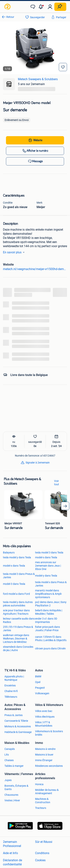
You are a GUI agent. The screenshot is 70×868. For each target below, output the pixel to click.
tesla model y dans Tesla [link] (17, 557)
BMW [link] (38, 676)
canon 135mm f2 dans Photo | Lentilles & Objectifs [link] (51, 639)
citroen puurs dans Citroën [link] (50, 648)
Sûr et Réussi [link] (44, 842)
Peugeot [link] (40, 688)
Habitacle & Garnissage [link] (18, 732)
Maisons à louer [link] (44, 755)
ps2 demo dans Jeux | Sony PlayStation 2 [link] (51, 604)
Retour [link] (10, 17)
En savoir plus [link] (14, 252)
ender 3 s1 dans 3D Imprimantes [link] (46, 620)
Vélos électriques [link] (45, 717)
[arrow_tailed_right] (65, 506)
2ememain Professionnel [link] (12, 844)
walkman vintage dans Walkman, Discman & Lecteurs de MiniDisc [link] (16, 639)
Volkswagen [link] (42, 693)
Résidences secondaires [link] (49, 766)
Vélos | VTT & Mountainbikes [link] (44, 724)
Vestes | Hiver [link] (12, 800)
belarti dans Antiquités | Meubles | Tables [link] (49, 612)
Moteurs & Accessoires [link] (18, 726)
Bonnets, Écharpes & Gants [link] (16, 787)
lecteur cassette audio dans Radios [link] (19, 620)
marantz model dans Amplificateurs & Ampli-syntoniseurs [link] (49, 594)
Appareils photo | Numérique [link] (14, 678)
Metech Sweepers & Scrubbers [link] (38, 79)
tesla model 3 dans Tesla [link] (49, 553)
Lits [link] (7, 755)
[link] (8, 7)
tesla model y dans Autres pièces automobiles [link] (18, 604)
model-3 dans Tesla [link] (14, 584)
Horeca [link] (39, 784)
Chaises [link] (9, 760)
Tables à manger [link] (14, 766)
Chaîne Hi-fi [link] (11, 691)
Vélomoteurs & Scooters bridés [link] (49, 733)
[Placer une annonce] (60, 7)
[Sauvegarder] (63, 67)
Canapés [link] (10, 749)
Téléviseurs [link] (11, 697)
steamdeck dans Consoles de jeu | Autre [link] (18, 648)
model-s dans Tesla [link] (46, 557)
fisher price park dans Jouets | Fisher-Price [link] (48, 629)
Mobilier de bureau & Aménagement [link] (47, 792)
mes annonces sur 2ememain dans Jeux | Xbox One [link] (48, 566)
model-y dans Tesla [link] (46, 576)
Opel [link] (38, 682)
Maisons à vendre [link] (45, 749)
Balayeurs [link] (9, 553)
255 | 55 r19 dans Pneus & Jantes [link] (18, 629)
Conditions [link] (42, 853)
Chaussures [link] (11, 795)
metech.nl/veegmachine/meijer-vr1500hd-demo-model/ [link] (35, 269)
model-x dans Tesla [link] (14, 566)
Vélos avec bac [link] (44, 711)
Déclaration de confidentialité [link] (13, 862)
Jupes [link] (8, 780)
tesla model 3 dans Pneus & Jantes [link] (19, 576)
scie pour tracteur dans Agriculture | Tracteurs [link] (16, 612)
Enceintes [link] (10, 685)
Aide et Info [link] (10, 853)
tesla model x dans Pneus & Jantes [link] (51, 584)
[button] (41, 7)
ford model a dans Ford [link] (16, 594)
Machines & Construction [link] (43, 801)
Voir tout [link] (57, 483)
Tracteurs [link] (41, 808)
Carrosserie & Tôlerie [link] (16, 721)
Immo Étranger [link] (44, 760)
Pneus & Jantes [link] (14, 715)
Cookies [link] (40, 860)
